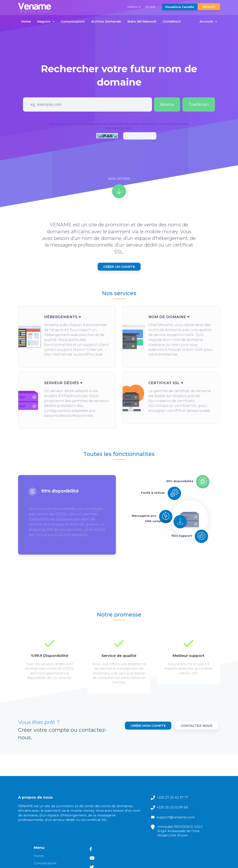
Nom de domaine (167, 324)
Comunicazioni (73, 21)
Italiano (132, 7)
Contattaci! (172, 21)
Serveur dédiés (61, 390)
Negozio (46, 21)
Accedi (149, 7)
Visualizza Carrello (179, 7)
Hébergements (61, 324)
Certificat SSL (164, 390)
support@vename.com (124, 809)
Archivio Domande (106, 21)
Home (26, 21)
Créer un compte (119, 273)
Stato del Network (142, 21)
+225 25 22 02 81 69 (126, 793)
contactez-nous (197, 720)
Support (209, 7)
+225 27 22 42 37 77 (127, 782)
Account (208, 21)
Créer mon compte (195, 710)
